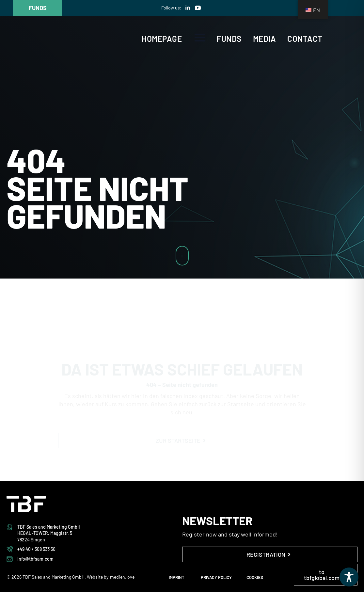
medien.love (122, 577)
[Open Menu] (200, 38)
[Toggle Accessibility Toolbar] (349, 577)
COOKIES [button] (255, 577)
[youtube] (198, 8)
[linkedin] (188, 8)
